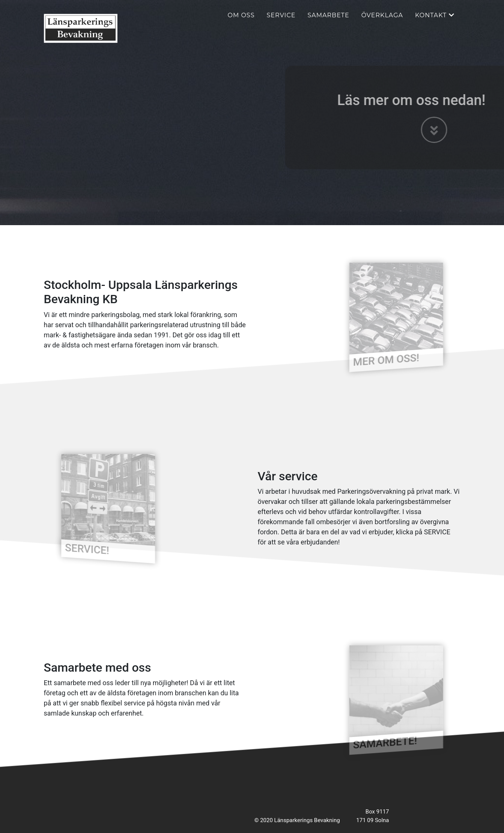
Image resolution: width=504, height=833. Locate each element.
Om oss (241, 20)
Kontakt (435, 20)
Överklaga (382, 20)
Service (281, 20)
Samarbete (328, 20)
